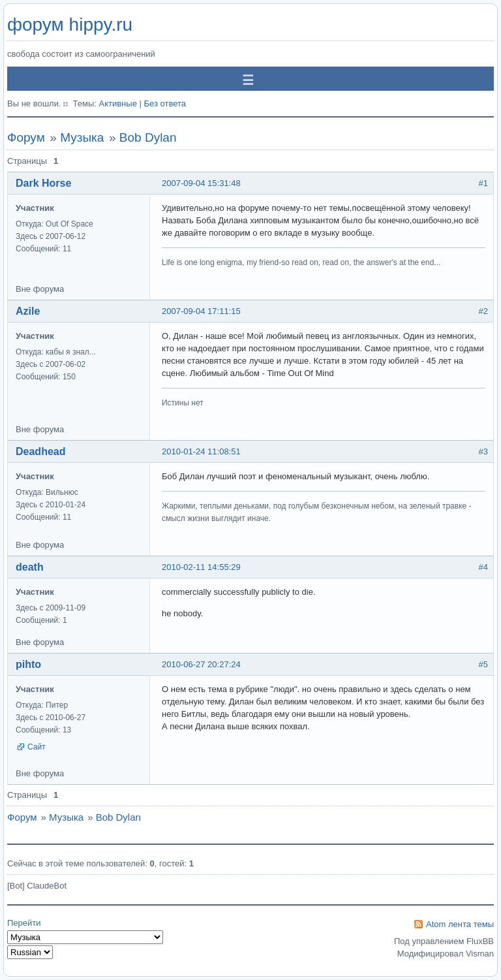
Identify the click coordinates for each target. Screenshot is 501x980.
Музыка (82, 137)
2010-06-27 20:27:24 (201, 664)
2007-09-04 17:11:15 (201, 311)
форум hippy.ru (70, 24)
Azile (28, 311)
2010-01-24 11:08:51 (201, 451)
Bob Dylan (148, 137)
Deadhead (40, 451)
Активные (117, 103)
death (30, 567)
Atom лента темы (460, 924)
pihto (28, 664)
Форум (26, 137)
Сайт (37, 747)
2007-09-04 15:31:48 (201, 183)
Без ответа (165, 103)
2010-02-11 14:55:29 (201, 567)
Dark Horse (43, 183)
